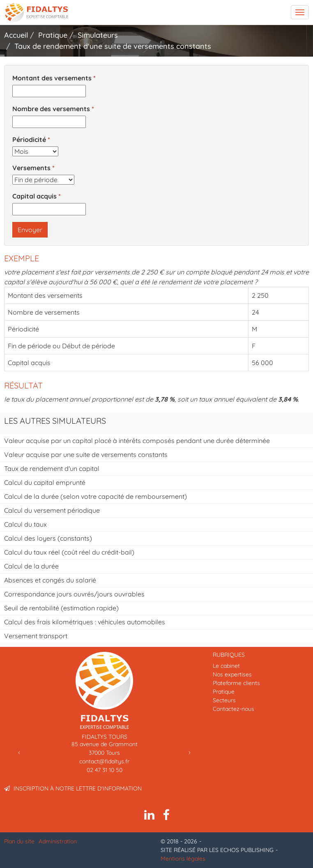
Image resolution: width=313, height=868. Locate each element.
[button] (19, 752)
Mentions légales (183, 859)
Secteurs (224, 700)
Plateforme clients (236, 683)
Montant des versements (52, 78)
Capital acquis (35, 196)
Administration (58, 841)
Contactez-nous (234, 709)
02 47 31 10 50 (105, 770)
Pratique (224, 692)
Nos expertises (232, 674)
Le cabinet (226, 666)
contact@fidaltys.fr (104, 761)
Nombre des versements (51, 109)
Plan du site (19, 841)
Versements (31, 168)
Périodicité (29, 139)
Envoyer (30, 230)
